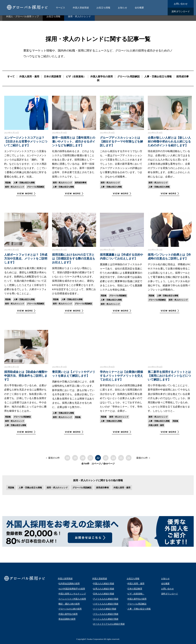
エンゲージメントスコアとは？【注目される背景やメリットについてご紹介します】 (26, 142)
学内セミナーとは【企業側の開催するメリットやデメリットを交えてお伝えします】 (121, 376)
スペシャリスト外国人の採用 (72, 599)
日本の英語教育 (53, 77)
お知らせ (122, 8)
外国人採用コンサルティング (72, 594)
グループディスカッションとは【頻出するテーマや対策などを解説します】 (121, 142)
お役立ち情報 (103, 8)
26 (129, 458)
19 (75, 458)
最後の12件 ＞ (143, 458)
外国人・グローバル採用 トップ (22, 16)
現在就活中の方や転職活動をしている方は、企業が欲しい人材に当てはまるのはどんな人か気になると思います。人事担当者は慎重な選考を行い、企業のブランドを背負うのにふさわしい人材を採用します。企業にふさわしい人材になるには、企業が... (169, 164)
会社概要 (139, 8)
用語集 (8, 183)
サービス (60, 8)
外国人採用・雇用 (29, 77)
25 (121, 458)
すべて (11, 77)
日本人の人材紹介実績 (104, 594)
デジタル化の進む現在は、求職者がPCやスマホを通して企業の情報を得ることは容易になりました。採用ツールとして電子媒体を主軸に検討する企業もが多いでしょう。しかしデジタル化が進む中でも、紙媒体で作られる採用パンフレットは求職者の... (169, 277)
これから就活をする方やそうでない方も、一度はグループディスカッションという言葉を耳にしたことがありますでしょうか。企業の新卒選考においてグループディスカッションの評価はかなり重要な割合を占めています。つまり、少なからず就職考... (121, 164)
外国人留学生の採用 (102, 77)
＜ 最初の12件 (53, 458)
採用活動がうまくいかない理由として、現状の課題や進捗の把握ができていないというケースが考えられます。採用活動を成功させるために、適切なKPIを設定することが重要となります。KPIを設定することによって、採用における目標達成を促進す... (74, 281)
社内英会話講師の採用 (69, 583)
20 (83, 458)
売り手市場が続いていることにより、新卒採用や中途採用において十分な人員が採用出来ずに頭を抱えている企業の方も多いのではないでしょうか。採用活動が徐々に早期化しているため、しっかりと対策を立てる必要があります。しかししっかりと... (169, 398)
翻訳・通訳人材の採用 (69, 604)
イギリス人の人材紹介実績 (106, 604)
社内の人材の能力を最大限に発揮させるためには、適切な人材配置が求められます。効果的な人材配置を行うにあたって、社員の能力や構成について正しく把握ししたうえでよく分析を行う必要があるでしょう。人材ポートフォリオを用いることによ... (25, 281)
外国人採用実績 (65, 579)
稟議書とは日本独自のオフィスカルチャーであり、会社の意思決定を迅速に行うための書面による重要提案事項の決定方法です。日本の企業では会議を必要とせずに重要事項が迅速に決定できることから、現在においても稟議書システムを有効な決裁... (121, 277)
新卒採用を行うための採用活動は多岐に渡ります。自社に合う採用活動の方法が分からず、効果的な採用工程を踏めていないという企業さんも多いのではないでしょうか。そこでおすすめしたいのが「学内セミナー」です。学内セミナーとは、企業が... (121, 398)
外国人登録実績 (81, 8)
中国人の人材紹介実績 (104, 583)
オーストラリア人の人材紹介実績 (109, 624)
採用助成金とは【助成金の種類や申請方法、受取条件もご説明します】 (26, 376)
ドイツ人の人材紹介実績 (105, 609)
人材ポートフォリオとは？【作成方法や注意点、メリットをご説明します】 (26, 259)
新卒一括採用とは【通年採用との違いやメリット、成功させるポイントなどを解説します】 (74, 142)
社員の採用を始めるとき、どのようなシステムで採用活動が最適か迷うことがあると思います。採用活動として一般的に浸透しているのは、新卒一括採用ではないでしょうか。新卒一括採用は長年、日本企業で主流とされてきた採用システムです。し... (73, 164)
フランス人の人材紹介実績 (106, 614)
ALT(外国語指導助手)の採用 (72, 589)
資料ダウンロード (181, 11)
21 (90, 458)
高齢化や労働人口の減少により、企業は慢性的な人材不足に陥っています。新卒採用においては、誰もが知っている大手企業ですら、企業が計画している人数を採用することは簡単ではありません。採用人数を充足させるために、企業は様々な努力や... (73, 394)
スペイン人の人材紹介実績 (106, 619)
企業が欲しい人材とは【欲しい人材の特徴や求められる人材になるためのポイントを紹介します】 (169, 142)
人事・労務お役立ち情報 (158, 77)
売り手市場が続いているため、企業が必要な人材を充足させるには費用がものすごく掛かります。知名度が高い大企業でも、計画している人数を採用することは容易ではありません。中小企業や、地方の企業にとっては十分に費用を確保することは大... (25, 398)
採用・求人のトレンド (15, 187)
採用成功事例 (81, 183)
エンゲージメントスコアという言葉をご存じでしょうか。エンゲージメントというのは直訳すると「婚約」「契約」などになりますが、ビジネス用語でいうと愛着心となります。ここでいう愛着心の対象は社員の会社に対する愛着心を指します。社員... (25, 164)
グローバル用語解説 (129, 77)
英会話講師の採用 (67, 619)
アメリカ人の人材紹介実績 (106, 599)
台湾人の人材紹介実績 (104, 589)
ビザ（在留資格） (76, 77)
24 (113, 458)
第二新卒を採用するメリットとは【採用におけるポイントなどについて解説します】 (169, 376)
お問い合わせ (181, 4)
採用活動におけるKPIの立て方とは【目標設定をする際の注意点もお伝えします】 (74, 259)
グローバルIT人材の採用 (70, 609)
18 (67, 458)
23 (106, 458)
